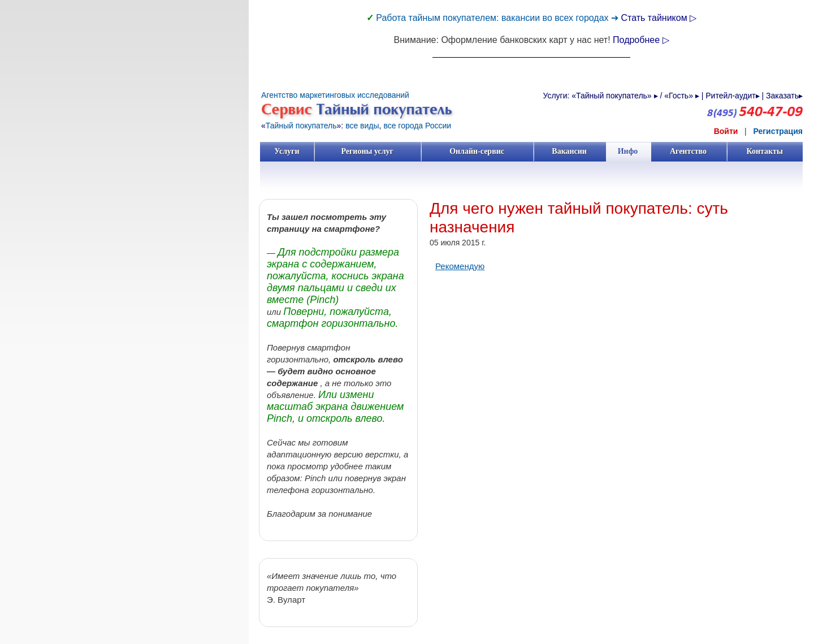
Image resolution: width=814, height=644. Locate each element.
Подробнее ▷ (641, 40)
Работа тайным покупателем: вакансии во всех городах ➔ (498, 18)
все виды (362, 126)
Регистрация (778, 131)
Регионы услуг (367, 152)
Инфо (628, 152)
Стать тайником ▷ (659, 18)
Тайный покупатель (301, 126)
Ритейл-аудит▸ (732, 96)
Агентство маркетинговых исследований (335, 95)
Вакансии (570, 152)
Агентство (689, 152)
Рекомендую (460, 266)
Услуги (287, 152)
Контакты (765, 152)
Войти (726, 131)
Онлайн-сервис (477, 152)
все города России (417, 126)
